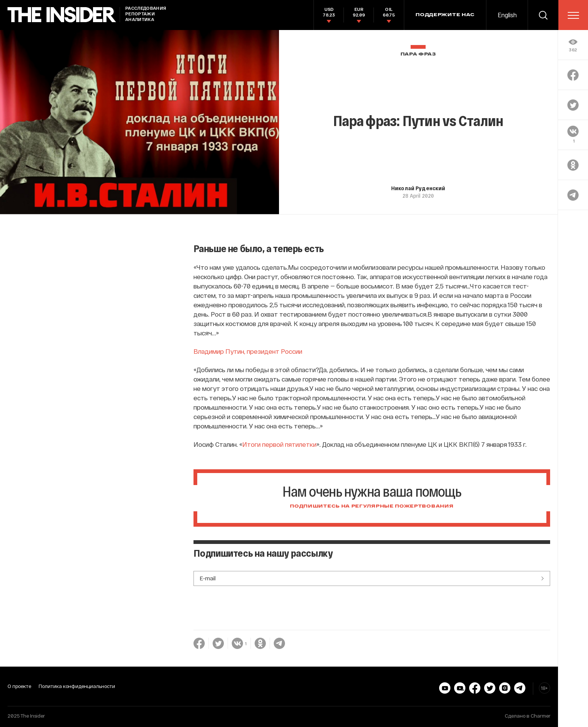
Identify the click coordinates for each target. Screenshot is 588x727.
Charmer (541, 716)
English (507, 15)
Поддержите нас (445, 15)
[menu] (573, 15)
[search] (543, 15)
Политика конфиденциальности (77, 686)
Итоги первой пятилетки (279, 444)
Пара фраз (418, 54)
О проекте (19, 686)
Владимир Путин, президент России (248, 351)
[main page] (62, 15)
